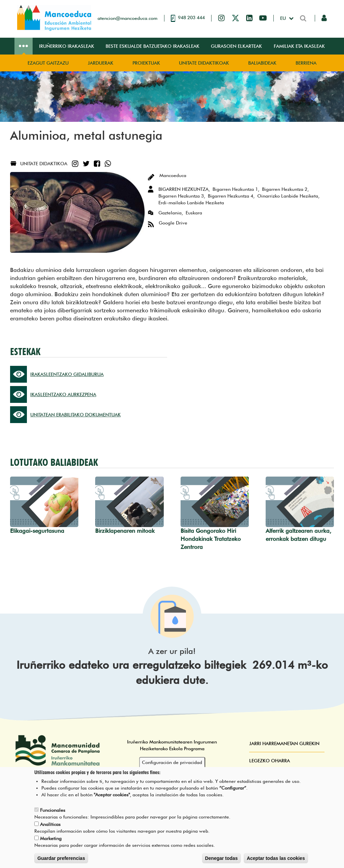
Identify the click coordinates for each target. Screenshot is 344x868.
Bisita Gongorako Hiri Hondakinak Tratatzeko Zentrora (211, 539)
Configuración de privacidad (172, 763)
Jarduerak (101, 63)
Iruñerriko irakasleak (67, 46)
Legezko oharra (270, 761)
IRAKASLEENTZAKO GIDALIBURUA (67, 374)
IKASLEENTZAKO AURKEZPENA (63, 394)
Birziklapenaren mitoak (125, 531)
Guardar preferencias (61, 859)
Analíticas (50, 825)
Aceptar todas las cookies (276, 859)
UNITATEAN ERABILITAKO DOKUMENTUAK (75, 415)
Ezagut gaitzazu (48, 63)
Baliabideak (262, 63)
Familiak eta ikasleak (299, 46)
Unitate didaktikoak (204, 63)
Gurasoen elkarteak (236, 46)
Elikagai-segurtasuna (37, 531)
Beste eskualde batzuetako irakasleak (152, 46)
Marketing (51, 839)
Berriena (306, 63)
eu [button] (284, 18)
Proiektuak (146, 63)
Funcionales (53, 810)
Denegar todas (221, 859)
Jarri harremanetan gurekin (284, 743)
